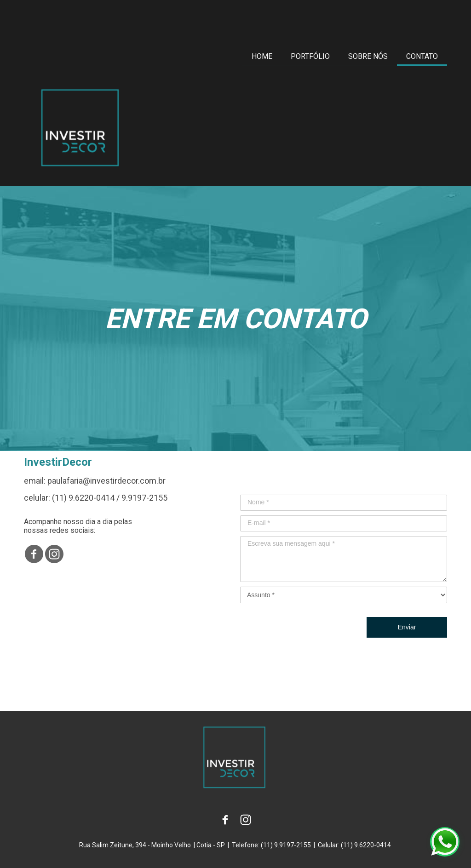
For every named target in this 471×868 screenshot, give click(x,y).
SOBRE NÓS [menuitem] (368, 56)
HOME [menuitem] (262, 56)
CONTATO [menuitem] (422, 56)
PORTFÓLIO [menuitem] (310, 56)
